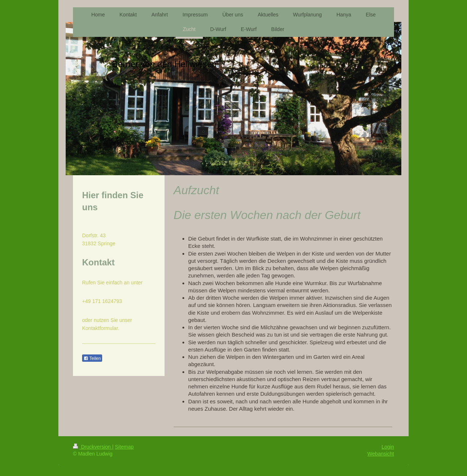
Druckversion (92, 447)
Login (388, 447)
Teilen (92, 358)
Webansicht (381, 454)
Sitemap (124, 447)
